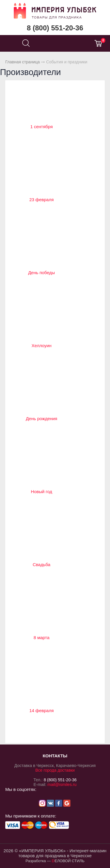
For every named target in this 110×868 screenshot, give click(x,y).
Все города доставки (55, 770)
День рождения (42, 419)
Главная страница (23, 62)
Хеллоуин (42, 346)
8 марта (41, 637)
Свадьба (41, 565)
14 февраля (42, 710)
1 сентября (42, 127)
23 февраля (42, 200)
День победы (42, 273)
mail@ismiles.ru (62, 784)
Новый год (41, 492)
